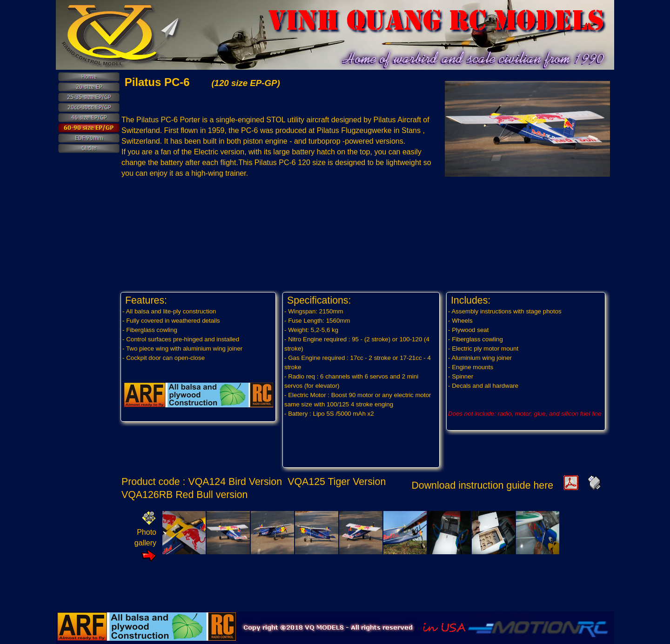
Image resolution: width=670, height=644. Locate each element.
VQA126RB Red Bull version (186, 495)
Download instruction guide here (482, 485)
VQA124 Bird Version (236, 482)
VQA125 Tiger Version (338, 482)
